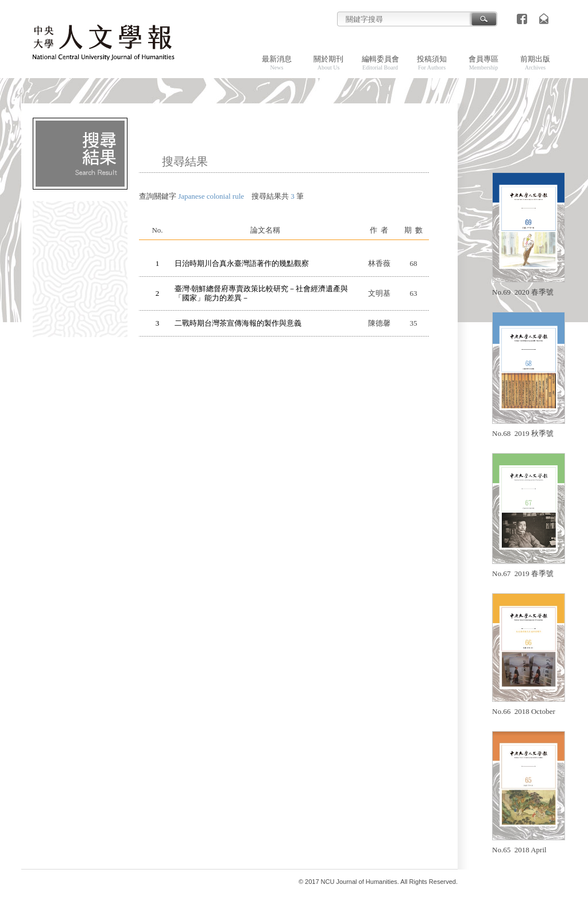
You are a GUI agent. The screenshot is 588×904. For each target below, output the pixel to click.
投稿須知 (432, 63)
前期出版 (535, 63)
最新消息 (277, 63)
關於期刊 (328, 63)
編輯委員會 (380, 63)
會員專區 (483, 63)
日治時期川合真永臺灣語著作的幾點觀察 (242, 263)
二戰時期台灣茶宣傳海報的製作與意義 (238, 323)
